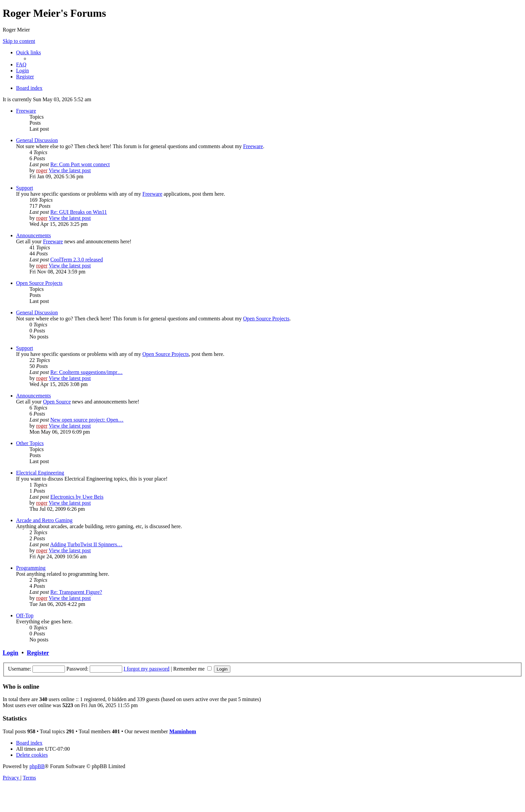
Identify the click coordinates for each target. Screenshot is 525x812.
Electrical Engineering (40, 473)
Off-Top (25, 615)
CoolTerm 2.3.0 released (77, 260)
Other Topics (30, 443)
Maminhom (183, 731)
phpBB (37, 766)
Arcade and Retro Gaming (44, 520)
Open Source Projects (39, 283)
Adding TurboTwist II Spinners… (86, 544)
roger (42, 170)
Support (25, 188)
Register (38, 653)
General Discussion (37, 140)
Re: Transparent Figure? (76, 592)
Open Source (57, 402)
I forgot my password (146, 669)
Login (11, 653)
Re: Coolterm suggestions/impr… (86, 372)
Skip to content (19, 41)
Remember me (192, 669)
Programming (31, 568)
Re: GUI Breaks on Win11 (79, 212)
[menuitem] (21, 65)
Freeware (26, 111)
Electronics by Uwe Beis (77, 497)
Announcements (33, 235)
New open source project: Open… (87, 420)
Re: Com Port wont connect (80, 164)
